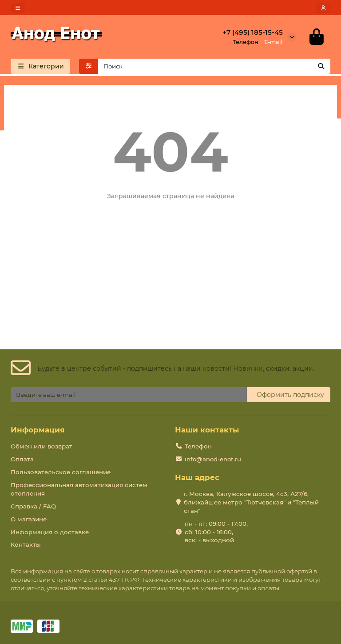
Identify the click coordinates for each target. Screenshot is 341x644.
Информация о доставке (50, 532)
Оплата (22, 459)
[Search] (214, 66)
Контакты (26, 544)
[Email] (129, 395)
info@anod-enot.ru (213, 459)
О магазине (29, 519)
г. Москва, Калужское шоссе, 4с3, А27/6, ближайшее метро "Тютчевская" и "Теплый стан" (251, 502)
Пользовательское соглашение (61, 472)
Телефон (198, 446)
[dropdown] (18, 8)
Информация (38, 430)
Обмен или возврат (42, 446)
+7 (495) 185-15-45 (253, 32)
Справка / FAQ (33, 506)
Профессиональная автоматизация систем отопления (79, 489)
